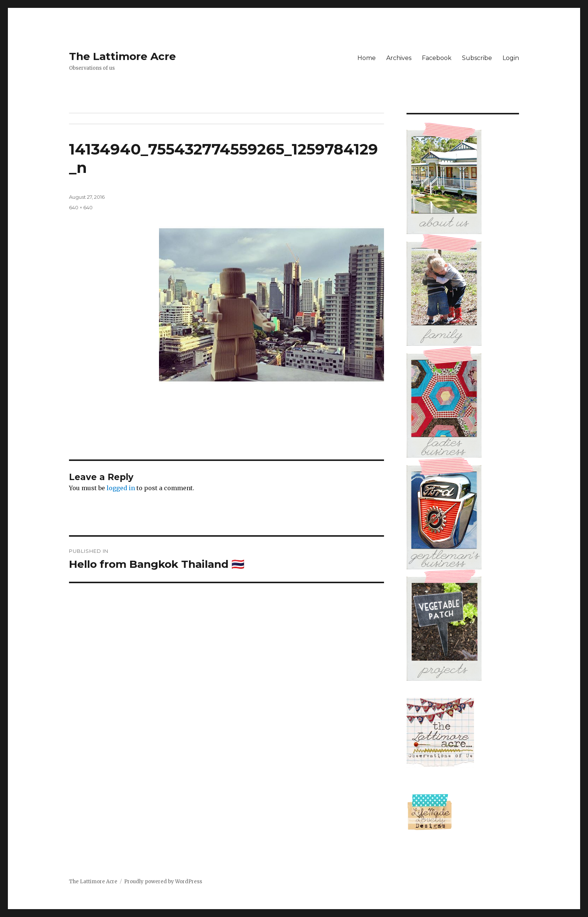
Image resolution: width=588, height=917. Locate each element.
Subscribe (477, 58)
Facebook (437, 58)
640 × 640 (81, 207)
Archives (399, 58)
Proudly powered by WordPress (163, 882)
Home (367, 58)
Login (511, 58)
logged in (121, 488)
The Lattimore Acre (122, 56)
